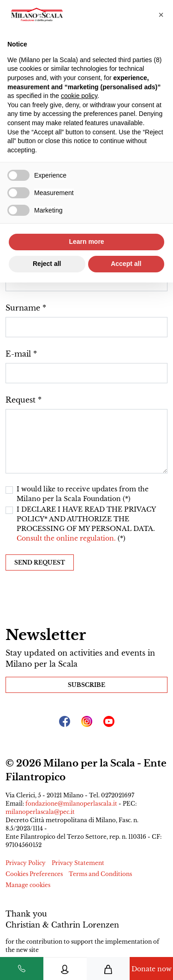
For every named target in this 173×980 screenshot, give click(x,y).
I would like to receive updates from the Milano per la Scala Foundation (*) (83, 494)
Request (21, 400)
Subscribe (86, 685)
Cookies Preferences (34, 874)
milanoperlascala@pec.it (40, 812)
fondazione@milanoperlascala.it (71, 804)
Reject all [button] (47, 264)
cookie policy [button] (79, 96)
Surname (23, 308)
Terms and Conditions (100, 874)
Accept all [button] (126, 264)
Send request (40, 562)
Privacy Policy (26, 863)
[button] (161, 15)
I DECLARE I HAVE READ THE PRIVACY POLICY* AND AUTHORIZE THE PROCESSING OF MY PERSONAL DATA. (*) (86, 524)
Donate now (152, 969)
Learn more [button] (86, 242)
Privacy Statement (78, 863)
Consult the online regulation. (67, 538)
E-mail (18, 354)
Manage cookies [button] (28, 885)
